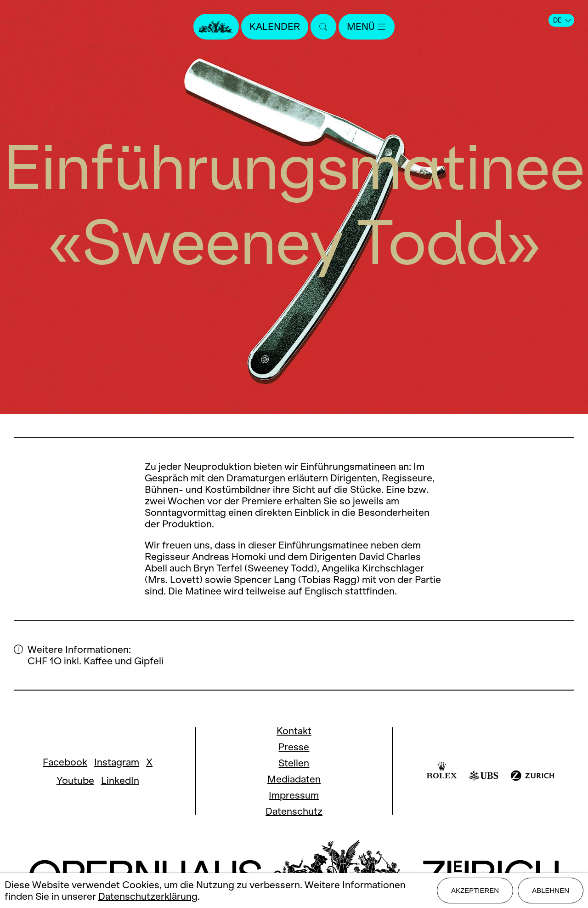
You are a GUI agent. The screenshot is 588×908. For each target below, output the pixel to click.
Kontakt (294, 731)
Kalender (275, 26)
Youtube (75, 780)
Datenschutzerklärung (148, 896)
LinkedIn (120, 780)
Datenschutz (294, 811)
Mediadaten (294, 779)
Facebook (65, 762)
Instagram (117, 762)
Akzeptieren (475, 890)
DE (562, 20)
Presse (294, 747)
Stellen (294, 763)
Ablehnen (551, 890)
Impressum (294, 795)
